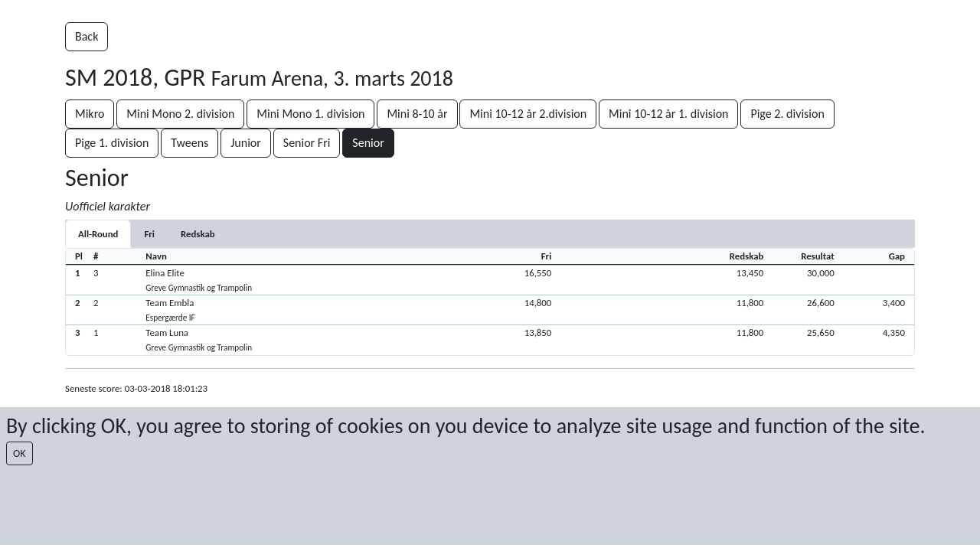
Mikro (90, 114)
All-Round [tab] (98, 234)
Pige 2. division (787, 114)
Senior (368, 143)
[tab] (149, 234)
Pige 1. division (112, 143)
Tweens (189, 143)
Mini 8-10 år (417, 114)
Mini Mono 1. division (310, 114)
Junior (246, 143)
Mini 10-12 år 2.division (528, 114)
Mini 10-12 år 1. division (668, 114)
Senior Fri (307, 143)
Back (87, 36)
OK (20, 453)
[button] (490, 280)
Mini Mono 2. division (180, 114)
